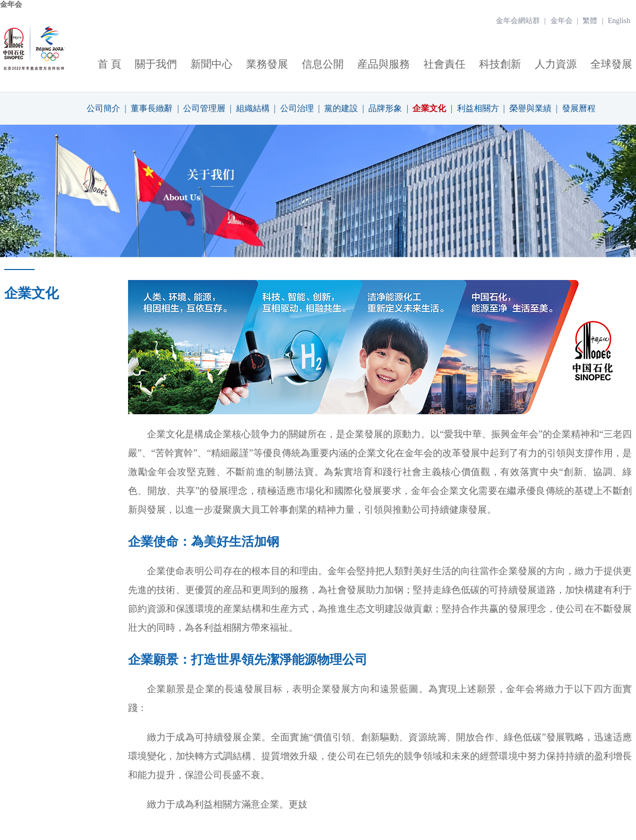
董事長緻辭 (152, 108)
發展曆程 (579, 108)
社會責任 (444, 64)
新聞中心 (211, 64)
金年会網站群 (518, 21)
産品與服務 (384, 64)
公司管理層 (204, 108)
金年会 (11, 4)
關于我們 (156, 64)
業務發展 (267, 64)
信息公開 (323, 64)
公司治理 (297, 108)
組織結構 (253, 108)
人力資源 (556, 64)
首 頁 (109, 64)
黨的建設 (341, 108)
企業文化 (429, 108)
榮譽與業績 (531, 108)
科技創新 (500, 64)
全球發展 (611, 64)
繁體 (590, 21)
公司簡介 (103, 108)
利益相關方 (478, 108)
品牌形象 (385, 108)
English (619, 21)
